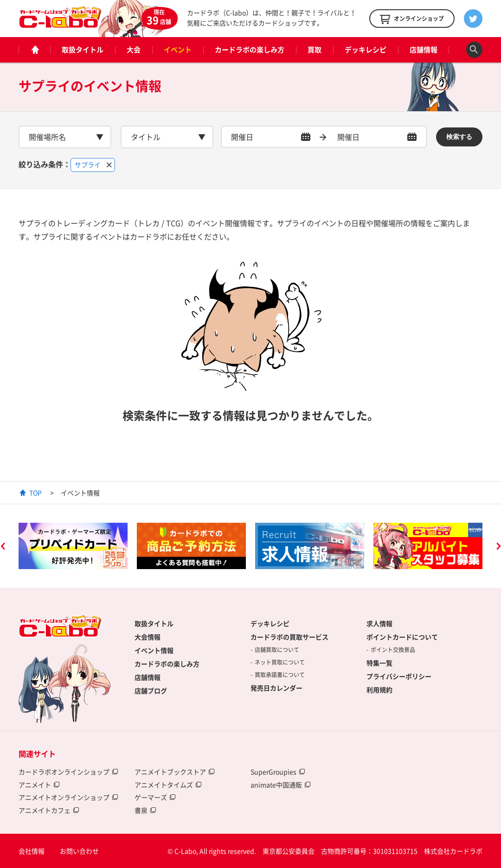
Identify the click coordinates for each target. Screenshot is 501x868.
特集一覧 (379, 663)
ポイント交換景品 (393, 650)
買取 (315, 50)
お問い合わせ (79, 851)
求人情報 (379, 623)
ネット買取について (280, 662)
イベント (178, 50)
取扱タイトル (83, 50)
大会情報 (148, 637)
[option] (73, 546)
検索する (459, 137)
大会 (134, 50)
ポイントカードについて (402, 637)
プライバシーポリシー (399, 676)
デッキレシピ (366, 50)
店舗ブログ (151, 691)
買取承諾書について (280, 675)
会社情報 (32, 851)
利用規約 (379, 690)
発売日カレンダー (276, 688)
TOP (35, 493)
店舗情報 (424, 50)
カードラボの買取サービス (289, 637)
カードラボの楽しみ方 (250, 50)
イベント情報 (154, 650)
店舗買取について (277, 650)
